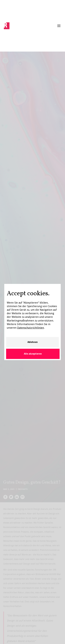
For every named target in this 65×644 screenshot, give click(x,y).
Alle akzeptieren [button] (33, 354)
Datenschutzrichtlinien (31, 328)
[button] (59, 26)
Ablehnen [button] (33, 342)
